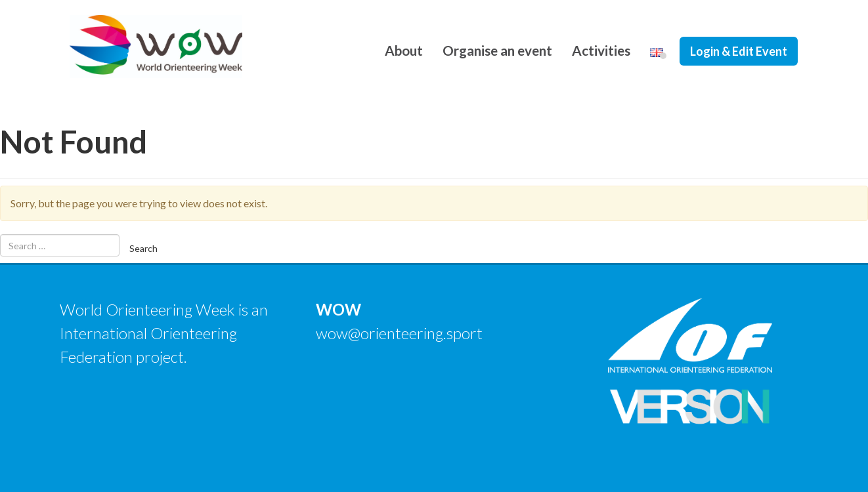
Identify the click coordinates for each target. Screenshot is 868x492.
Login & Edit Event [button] (739, 51)
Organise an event (497, 50)
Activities (601, 50)
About (404, 50)
